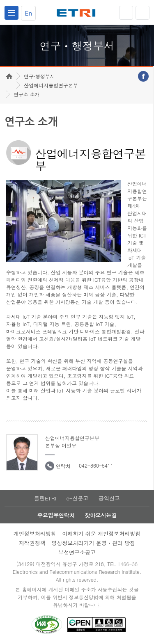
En (28, 13)
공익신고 (109, 498)
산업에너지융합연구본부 (51, 85)
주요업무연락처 (56, 515)
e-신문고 (77, 498)
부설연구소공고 (77, 552)
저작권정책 (32, 543)
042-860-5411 (96, 465)
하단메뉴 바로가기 (0, 0)
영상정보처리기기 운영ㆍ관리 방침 (94, 543)
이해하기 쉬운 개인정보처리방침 (102, 533)
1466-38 (128, 564)
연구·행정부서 (39, 76)
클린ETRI (45, 498)
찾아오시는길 (101, 515)
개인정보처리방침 (35, 533)
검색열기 (143, 13)
